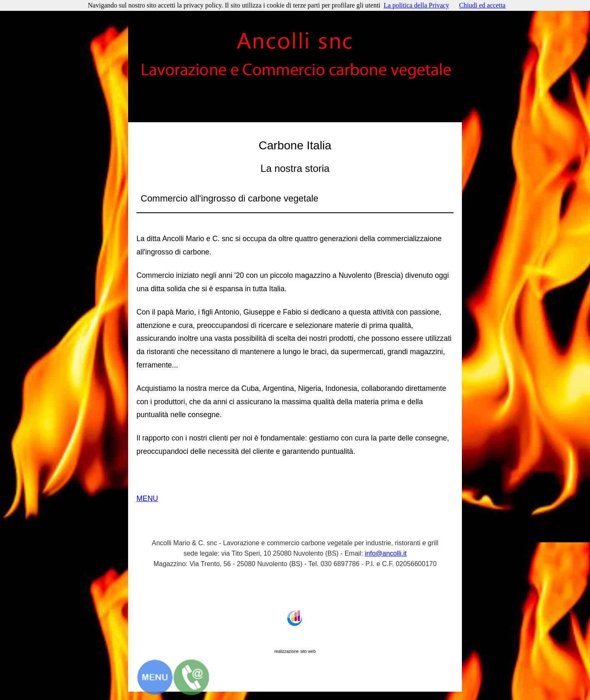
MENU (147, 499)
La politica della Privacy (417, 5)
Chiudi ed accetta (482, 5)
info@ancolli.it (386, 553)
